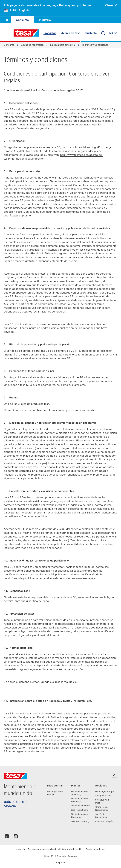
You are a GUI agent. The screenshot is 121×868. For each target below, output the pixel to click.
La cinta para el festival (63, 45)
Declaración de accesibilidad (42, 849)
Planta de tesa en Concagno (79, 816)
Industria (45, 20)
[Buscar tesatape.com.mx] (103, 33)
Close (111, 5)
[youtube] (16, 837)
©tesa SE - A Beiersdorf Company (61, 856)
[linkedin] (7, 837)
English (24, 10)
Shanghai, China (103, 795)
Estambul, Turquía (104, 821)
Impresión (21, 849)
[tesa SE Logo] (26, 33)
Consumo (22, 20)
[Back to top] (115, 775)
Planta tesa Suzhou (80, 806)
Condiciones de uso (95, 849)
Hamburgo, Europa (104, 791)
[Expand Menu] (7, 33)
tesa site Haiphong (80, 821)
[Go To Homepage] (7, 20)
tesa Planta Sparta (80, 810)
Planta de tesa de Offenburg (79, 793)
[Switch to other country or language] (113, 33)
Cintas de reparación (32, 45)
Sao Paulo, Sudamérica (101, 816)
